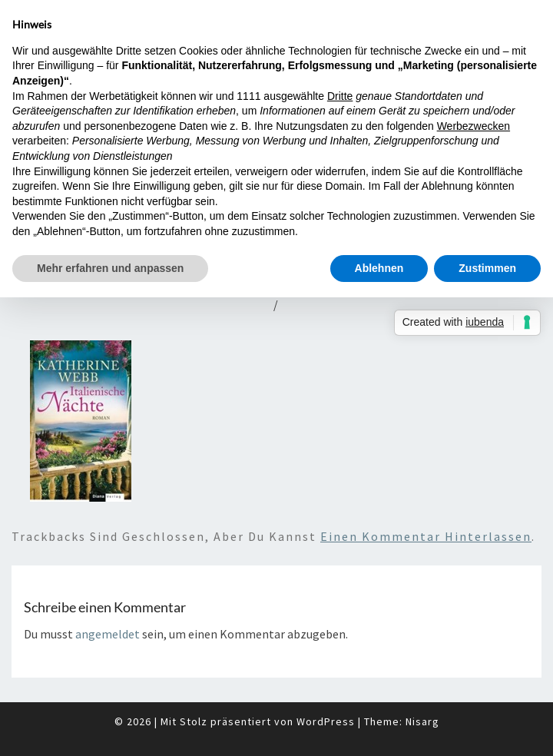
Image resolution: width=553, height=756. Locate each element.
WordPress (326, 721)
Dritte (340, 96)
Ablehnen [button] (379, 268)
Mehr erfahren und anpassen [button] (110, 268)
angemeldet (108, 634)
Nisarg (422, 721)
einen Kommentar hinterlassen (426, 536)
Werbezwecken (474, 126)
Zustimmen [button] (487, 268)
